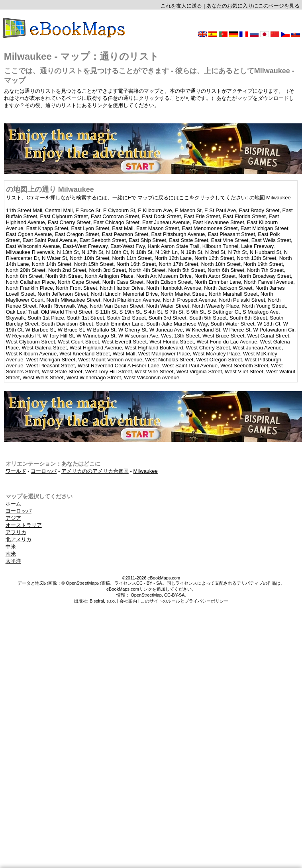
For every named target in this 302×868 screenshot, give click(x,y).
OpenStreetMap (146, 595)
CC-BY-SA (175, 595)
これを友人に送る (181, 6)
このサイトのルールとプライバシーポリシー (184, 601)
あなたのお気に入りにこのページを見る (253, 6)
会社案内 (128, 601)
